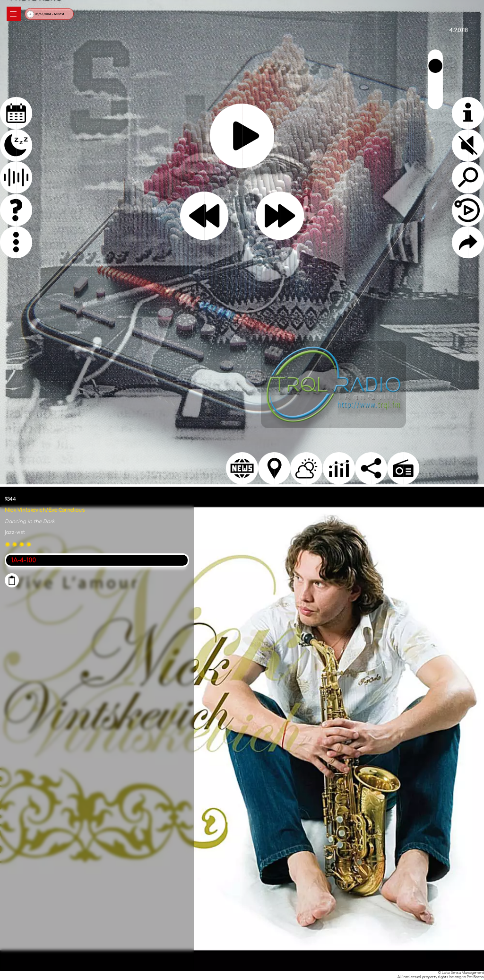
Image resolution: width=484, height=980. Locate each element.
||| (14, 14)
